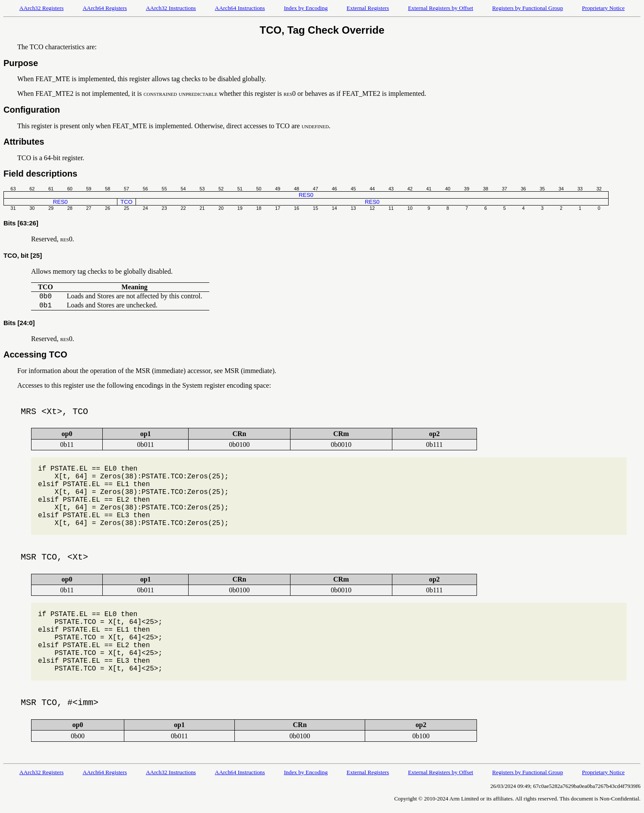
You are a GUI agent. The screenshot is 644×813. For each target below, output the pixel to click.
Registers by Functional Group (527, 8)
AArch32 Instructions (171, 8)
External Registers (368, 8)
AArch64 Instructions (240, 8)
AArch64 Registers (105, 8)
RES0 (306, 195)
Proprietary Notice (603, 8)
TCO (126, 202)
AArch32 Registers (42, 8)
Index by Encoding (306, 8)
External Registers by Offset (440, 8)
